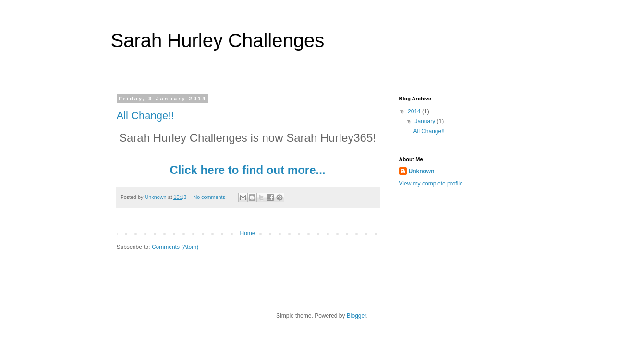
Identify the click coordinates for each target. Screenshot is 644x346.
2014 (415, 111)
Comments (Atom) (175, 247)
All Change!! (146, 116)
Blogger (357, 316)
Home (247, 233)
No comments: (211, 197)
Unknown (422, 171)
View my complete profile (431, 184)
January (425, 121)
